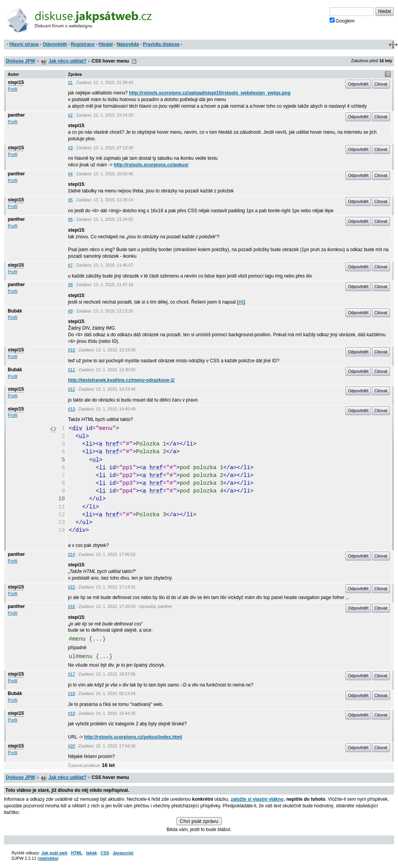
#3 (70, 148)
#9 (70, 311)
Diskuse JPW (20, 61)
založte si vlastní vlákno (257, 799)
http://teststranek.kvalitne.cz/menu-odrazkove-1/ (121, 380)
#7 (70, 265)
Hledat (106, 44)
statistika (48, 858)
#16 (72, 606)
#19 (72, 713)
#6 (70, 219)
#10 (72, 350)
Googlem (342, 21)
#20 (72, 746)
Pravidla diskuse (161, 44)
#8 (70, 285)
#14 (72, 554)
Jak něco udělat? (67, 61)
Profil (13, 89)
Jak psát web (54, 853)
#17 (72, 674)
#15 (72, 587)
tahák (91, 853)
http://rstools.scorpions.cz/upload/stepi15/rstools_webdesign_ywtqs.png (210, 93)
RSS (134, 61)
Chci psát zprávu (199, 821)
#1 (70, 82)
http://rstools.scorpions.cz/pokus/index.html (133, 737)
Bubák (15, 311)
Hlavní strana (24, 44)
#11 (72, 370)
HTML (77, 853)
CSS (105, 853)
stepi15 (16, 82)
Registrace (83, 44)
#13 (72, 409)
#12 (72, 389)
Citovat (381, 84)
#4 (70, 174)
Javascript (123, 853)
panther (16, 115)
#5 (70, 200)
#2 (70, 115)
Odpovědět (55, 44)
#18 (72, 693)
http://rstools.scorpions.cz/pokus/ (151, 165)
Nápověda (128, 44)
